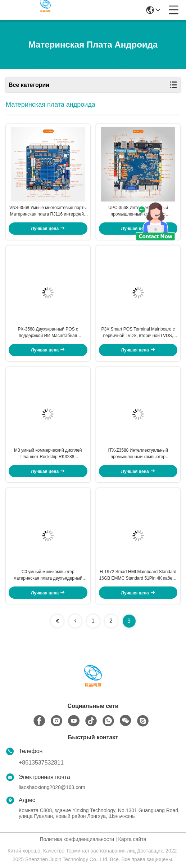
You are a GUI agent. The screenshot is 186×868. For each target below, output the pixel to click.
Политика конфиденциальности (77, 839)
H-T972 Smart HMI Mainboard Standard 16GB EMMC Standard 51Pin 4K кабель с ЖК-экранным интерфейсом (138, 575)
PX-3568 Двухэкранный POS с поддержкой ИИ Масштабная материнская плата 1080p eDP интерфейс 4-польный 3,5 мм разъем (48, 333)
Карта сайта (132, 839)
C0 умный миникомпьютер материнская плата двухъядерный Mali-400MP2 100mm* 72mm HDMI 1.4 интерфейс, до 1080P (48, 575)
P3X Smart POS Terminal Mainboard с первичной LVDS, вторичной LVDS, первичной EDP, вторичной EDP (138, 333)
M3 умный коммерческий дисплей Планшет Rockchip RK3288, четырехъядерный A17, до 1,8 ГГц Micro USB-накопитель (48, 454)
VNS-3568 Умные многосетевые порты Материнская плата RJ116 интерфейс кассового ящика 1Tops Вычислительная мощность (48, 211)
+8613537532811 (41, 763)
